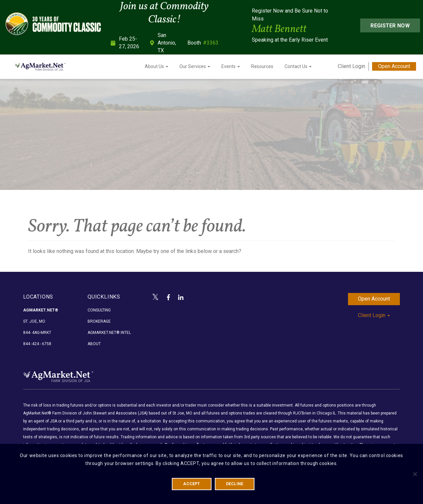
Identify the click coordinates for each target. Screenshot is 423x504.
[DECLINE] (415, 474)
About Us (156, 66)
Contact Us (298, 66)
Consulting (99, 310)
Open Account (394, 66)
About (94, 344)
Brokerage (99, 321)
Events (231, 66)
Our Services (195, 66)
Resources (262, 66)
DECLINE (235, 484)
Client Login (351, 66)
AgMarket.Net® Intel (109, 333)
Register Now (390, 26)
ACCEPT (192, 484)
